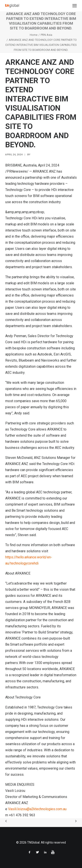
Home (34, 35)
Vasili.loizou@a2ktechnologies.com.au (37, 809)
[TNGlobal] (12, 6)
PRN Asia (46, 35)
